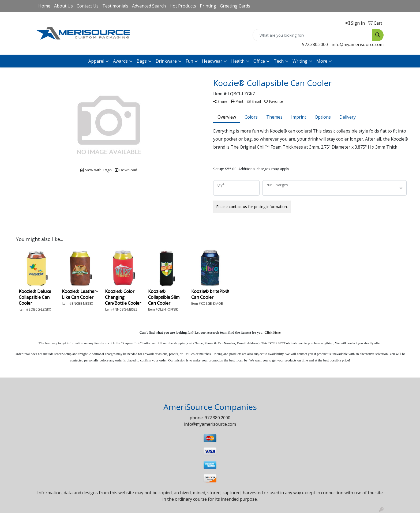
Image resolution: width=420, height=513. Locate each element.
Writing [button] (300, 61)
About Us (63, 6)
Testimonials (115, 6)
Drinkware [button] (166, 61)
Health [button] (238, 61)
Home (44, 6)
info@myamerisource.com (358, 44)
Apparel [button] (96, 61)
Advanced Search (149, 6)
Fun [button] (189, 61)
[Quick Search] (312, 35)
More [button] (322, 61)
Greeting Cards (235, 6)
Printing (208, 6)
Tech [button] (279, 61)
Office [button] (259, 61)
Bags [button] (142, 61)
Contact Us (88, 6)
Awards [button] (120, 61)
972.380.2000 (315, 44)
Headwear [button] (212, 61)
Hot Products (183, 6)
